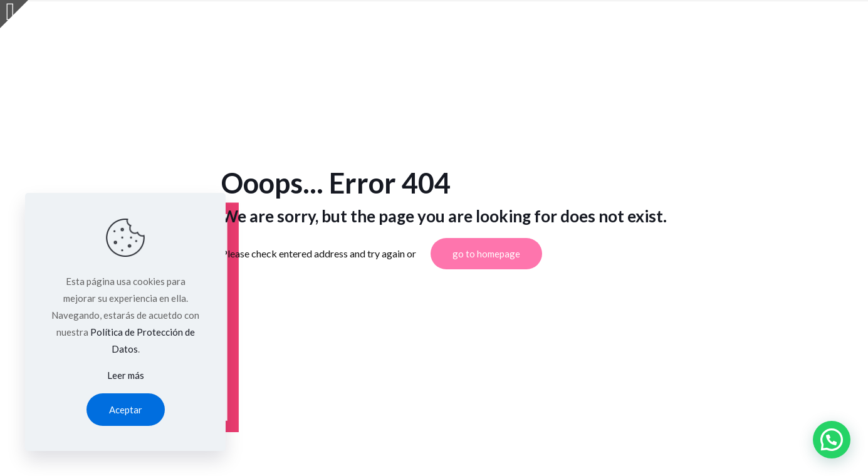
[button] (832, 440)
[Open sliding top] (14, 14)
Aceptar (126, 410)
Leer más (126, 375)
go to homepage (486, 254)
